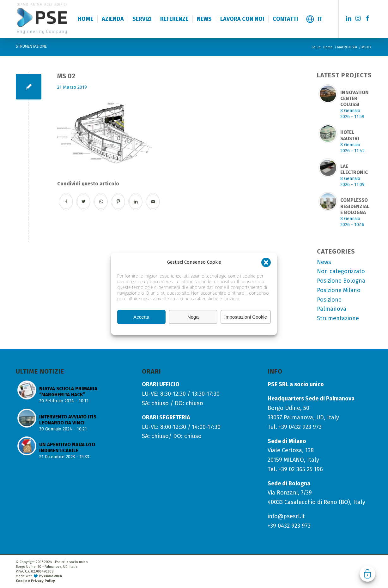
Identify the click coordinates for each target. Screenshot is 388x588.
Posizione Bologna (341, 281)
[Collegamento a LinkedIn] (349, 19)
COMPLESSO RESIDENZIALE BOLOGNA (355, 206)
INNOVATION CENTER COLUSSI (355, 99)
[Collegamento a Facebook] (367, 19)
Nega (193, 317)
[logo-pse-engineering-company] (56, 19)
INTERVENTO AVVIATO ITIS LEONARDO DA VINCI (68, 420)
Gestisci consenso (367, 574)
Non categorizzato (341, 271)
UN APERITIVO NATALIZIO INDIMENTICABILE (67, 448)
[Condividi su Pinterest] (118, 202)
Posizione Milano (339, 290)
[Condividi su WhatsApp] (101, 202)
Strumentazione (338, 318)
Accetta (141, 317)
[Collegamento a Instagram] (358, 19)
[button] (266, 262)
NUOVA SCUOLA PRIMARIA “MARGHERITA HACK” (68, 392)
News (324, 262)
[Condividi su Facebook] (66, 202)
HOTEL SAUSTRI (350, 135)
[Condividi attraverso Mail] (153, 202)
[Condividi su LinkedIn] (136, 202)
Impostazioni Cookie (246, 317)
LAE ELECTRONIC (354, 169)
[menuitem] (85, 19)
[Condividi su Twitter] (84, 202)
